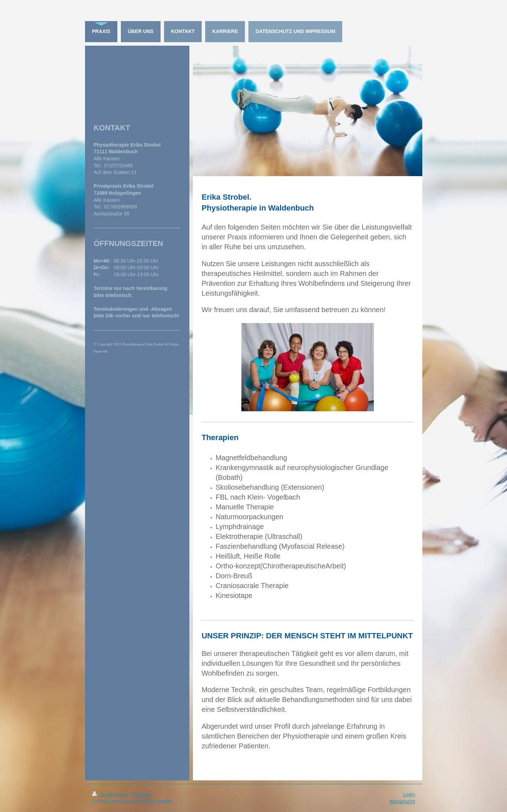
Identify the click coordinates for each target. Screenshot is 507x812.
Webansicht (402, 801)
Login (409, 794)
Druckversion (111, 794)
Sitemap (141, 794)
